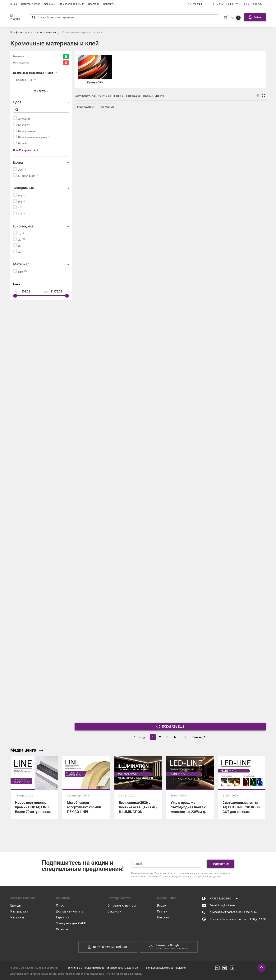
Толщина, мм (24, 188)
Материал (21, 264)
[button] (138, 822)
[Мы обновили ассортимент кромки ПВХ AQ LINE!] (86, 788)
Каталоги (17, 917)
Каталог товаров (46, 32)
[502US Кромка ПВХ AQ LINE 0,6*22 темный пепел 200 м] (170, 532)
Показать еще (170, 727)
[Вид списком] (258, 96)
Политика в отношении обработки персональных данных (102, 968)
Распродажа (19, 911)
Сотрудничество (31, 4)
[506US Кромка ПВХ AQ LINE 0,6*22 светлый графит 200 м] (235, 609)
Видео (161, 905)
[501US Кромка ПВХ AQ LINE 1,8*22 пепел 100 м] (235, 227)
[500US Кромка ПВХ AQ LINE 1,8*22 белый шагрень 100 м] (170, 151)
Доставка (94, 4)
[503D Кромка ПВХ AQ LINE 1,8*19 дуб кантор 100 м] (106, 380)
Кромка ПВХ (26, 80)
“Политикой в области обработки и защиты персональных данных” (185, 877)
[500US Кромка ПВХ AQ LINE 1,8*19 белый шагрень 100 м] (106, 151)
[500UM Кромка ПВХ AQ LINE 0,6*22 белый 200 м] (106, 456)
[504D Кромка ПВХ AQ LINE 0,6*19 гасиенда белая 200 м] (170, 380)
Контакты (109, 4)
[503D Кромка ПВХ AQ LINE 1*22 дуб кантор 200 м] (235, 303)
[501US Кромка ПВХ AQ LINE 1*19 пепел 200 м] (235, 151)
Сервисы (49, 4)
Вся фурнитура (20, 32)
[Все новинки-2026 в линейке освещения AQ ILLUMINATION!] (138, 788)
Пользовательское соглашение (166, 968)
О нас (14, 4)
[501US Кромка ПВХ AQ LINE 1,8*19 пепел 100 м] (170, 227)
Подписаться (221, 864)
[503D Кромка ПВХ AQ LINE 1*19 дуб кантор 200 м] (170, 303)
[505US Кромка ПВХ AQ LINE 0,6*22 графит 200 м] (170, 609)
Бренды (16, 905)
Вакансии (114, 911)
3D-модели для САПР (71, 4)
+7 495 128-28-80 (225, 4)
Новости (163, 917)
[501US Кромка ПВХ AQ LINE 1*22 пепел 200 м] (106, 227)
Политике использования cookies (123, 974)
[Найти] (36, 17)
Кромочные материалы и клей (81, 32)
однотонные (107, 107)
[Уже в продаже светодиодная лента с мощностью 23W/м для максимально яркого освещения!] (190, 788)
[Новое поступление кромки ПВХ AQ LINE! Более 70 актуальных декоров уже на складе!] (34, 788)
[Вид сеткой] (264, 96)
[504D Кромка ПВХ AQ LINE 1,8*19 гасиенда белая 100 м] (235, 380)
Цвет (17, 102)
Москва (197, 4)
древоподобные (86, 107)
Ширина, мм (23, 226)
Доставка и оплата (70, 911)
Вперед (199, 737)
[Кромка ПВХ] (95, 70)
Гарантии (63, 917)
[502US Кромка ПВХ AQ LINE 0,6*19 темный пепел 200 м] (106, 532)
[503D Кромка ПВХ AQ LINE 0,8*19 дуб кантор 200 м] (106, 303)
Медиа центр (27, 750)
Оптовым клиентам (122, 905)
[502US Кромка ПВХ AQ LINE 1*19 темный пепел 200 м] (106, 609)
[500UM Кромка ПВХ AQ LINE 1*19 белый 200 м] (235, 456)
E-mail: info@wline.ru (222, 905)
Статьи (162, 911)
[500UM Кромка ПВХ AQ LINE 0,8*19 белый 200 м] (170, 456)
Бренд (18, 162)
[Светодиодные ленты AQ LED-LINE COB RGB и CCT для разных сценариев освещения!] (242, 788)
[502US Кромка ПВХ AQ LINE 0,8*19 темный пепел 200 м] (235, 532)
